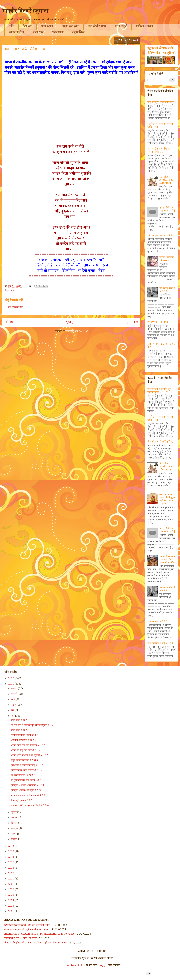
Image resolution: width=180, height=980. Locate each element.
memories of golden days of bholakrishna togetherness (39, 934)
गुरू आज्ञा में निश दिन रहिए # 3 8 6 (27, 766)
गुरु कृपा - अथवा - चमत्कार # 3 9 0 (28, 786)
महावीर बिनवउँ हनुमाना (25, 12)
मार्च (13, 700)
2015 (11, 863)
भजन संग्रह (38, 33)
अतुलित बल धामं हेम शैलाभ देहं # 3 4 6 (160, 126)
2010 (11, 679)
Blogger (103, 966)
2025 (11, 906)
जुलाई (14, 812)
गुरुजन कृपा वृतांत (70, 27)
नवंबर (14, 834)
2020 (11, 879)
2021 (11, 884)
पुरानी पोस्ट (132, 322)
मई (13, 711)
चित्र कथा (27, 27)
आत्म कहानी (47, 27)
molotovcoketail (75, 966)
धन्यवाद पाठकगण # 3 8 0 (23, 740)
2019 (11, 874)
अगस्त (14, 818)
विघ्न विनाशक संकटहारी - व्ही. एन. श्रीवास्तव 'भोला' (28, 925)
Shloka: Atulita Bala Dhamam (167, 180)
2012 (11, 846)
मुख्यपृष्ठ (70, 322)
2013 (11, 852)
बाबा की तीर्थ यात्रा (97, 27)
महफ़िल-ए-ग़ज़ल (144, 27)
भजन (13, 291)
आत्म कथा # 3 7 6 (158, 622)
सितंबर (15, 823)
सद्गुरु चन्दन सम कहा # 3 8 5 (24, 761)
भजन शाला (58, 33)
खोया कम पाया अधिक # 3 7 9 (25, 735)
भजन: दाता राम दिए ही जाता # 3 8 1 (28, 746)
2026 (11, 912)
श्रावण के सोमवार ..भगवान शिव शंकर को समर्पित (167, 560)
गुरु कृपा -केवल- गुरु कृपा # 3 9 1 (27, 791)
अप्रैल (14, 705)
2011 (11, 684)
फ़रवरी (15, 694)
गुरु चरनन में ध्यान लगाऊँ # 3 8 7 (26, 771)
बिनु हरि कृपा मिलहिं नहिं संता (161, 103)
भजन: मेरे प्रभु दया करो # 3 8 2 (25, 751)
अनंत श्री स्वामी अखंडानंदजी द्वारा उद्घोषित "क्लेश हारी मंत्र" (167, 499)
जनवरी (15, 689)
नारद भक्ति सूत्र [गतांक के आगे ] (167, 210)
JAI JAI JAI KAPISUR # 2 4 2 (161, 346)
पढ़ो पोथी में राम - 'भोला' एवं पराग (20, 939)
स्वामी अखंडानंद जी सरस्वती (167, 259)
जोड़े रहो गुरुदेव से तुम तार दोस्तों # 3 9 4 (30, 806)
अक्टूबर (15, 829)
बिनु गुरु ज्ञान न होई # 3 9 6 (160, 644)
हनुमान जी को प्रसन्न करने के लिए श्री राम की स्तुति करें (161, 51)
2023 (11, 895)
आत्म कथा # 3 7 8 (20, 731)
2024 (11, 901)
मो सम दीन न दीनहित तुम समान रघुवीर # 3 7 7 (159, 151)
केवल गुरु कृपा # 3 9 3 (22, 801)
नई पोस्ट (9, 322)
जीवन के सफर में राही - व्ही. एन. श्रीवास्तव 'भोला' (27, 930)
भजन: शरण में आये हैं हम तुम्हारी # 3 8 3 (30, 756)
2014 (11, 857)
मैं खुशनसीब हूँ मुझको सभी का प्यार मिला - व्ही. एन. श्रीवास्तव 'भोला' (36, 943)
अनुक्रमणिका (78, 33)
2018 (11, 868)
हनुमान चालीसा (16, 33)
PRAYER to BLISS (158, 323)
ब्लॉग (11, 27)
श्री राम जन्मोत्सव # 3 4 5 (160, 236)
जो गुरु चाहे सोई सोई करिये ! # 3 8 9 (28, 781)
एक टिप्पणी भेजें (15, 308)
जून (13, 716)
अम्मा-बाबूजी (121, 27)
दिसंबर (15, 840)
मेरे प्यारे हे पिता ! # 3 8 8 (167, 290)
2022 (11, 890)
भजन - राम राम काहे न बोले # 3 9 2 (28, 796)
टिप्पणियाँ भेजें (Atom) (77, 332)
